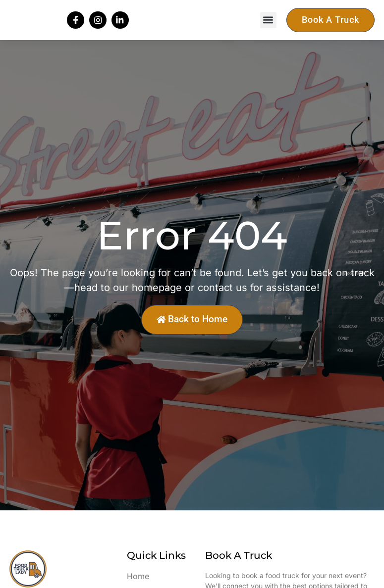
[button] (268, 26)
